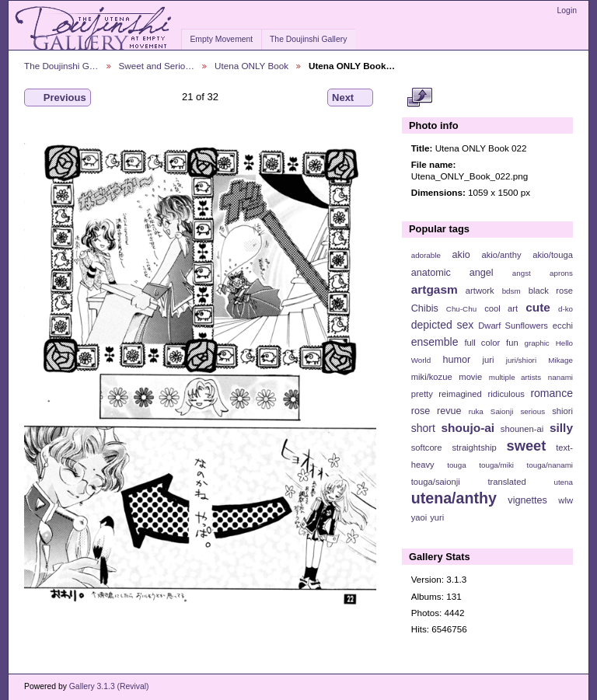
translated (506, 482)
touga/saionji (436, 482)
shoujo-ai (468, 428)
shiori (562, 411)
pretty (422, 394)
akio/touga (553, 255)
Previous (58, 98)
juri (489, 360)
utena (563, 482)
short (423, 428)
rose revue (436, 411)
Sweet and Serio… (157, 66)
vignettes (527, 500)
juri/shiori (521, 360)
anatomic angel (452, 273)
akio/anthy (501, 255)
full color (482, 343)
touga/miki (496, 465)
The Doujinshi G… (61, 66)
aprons (561, 273)
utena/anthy (454, 498)
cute (538, 307)
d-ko (566, 309)
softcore (427, 448)
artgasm (435, 289)
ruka (476, 411)
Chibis (425, 308)
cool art (501, 308)
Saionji (502, 411)
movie (470, 377)
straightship (474, 448)
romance (552, 393)
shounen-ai (522, 429)
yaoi (419, 517)
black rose (551, 291)
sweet (527, 446)
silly (561, 428)
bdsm (511, 291)
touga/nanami (550, 465)
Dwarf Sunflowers (513, 326)
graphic (537, 343)
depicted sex (443, 325)
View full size (419, 98)
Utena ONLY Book (251, 66)
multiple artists (515, 377)
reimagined (460, 394)
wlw (566, 500)
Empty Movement (221, 39)
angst (522, 273)
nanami (560, 377)
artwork (480, 291)
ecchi (563, 326)
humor (456, 360)
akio (461, 255)
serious (532, 411)
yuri (437, 517)
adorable (426, 255)
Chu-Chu (461, 309)
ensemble (435, 342)
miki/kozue (432, 377)
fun (512, 343)
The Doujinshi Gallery (308, 39)
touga (457, 465)
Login (567, 10)
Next (350, 98)
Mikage (560, 360)
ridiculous (506, 394)
